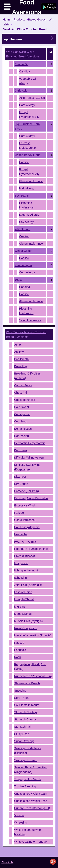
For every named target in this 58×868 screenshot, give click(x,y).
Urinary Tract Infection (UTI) (32, 808)
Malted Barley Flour (27, 155)
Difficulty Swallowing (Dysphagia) (27, 467)
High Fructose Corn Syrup (27, 126)
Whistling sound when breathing (28, 832)
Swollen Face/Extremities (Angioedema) (31, 770)
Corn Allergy (27, 105)
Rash (18, 657)
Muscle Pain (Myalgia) (28, 621)
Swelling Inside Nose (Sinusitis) (28, 751)
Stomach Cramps (25, 719)
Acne (18, 345)
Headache (21, 534)
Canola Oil (21, 64)
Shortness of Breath (27, 683)
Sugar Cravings (24, 741)
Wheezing (21, 823)
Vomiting (20, 815)
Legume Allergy (29, 215)
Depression (22, 436)
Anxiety (19, 352)
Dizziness (20, 477)
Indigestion (21, 563)
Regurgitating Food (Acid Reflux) (30, 667)
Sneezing (20, 691)
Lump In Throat (24, 599)
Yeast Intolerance (30, 320)
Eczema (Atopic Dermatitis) (32, 498)
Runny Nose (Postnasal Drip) (33, 676)
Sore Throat (22, 698)
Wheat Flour (23, 229)
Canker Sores (23, 385)
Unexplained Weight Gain (31, 794)
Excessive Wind (24, 505)
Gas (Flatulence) (25, 520)
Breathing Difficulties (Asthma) (27, 376)
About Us (7, 862)
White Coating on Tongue (30, 842)
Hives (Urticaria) (25, 556)
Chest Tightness (25, 400)
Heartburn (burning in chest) (32, 549)
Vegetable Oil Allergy (28, 81)
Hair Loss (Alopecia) (27, 527)
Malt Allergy (27, 188)
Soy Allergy (26, 222)
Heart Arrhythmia (25, 542)
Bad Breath (21, 359)
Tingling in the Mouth (28, 779)
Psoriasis (20, 650)
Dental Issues (23, 429)
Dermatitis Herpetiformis (30, 443)
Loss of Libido (23, 592)
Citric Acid (21, 91)
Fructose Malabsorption (28, 145)
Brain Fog (21, 366)
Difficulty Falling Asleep (29, 458)
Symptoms (26, 335)
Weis (6, 24)
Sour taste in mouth (27, 705)
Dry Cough (21, 484)
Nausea (19, 643)
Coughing (20, 421)
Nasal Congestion (26, 628)
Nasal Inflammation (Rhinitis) (33, 635)
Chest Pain (21, 393)
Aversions (23, 54)
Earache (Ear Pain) (27, 491)
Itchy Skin (21, 578)
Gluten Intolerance (31, 181)
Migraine (20, 607)
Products (19, 19)
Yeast (18, 280)
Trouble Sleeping (25, 786)
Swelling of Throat (26, 760)
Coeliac (24, 162)
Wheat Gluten (23, 251)
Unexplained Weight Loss (31, 801)
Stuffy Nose (22, 734)
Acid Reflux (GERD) (32, 98)
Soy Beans (22, 196)
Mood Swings (23, 614)
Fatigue (19, 513)
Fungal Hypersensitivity (29, 114)
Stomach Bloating (26, 712)
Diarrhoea (21, 450)
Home (7, 19)
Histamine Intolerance (26, 205)
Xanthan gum (23, 265)
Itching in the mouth (27, 570)
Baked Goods (37, 19)
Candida (25, 71)
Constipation (22, 414)
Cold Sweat (22, 407)
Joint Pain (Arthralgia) (28, 585)
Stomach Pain (23, 727)
